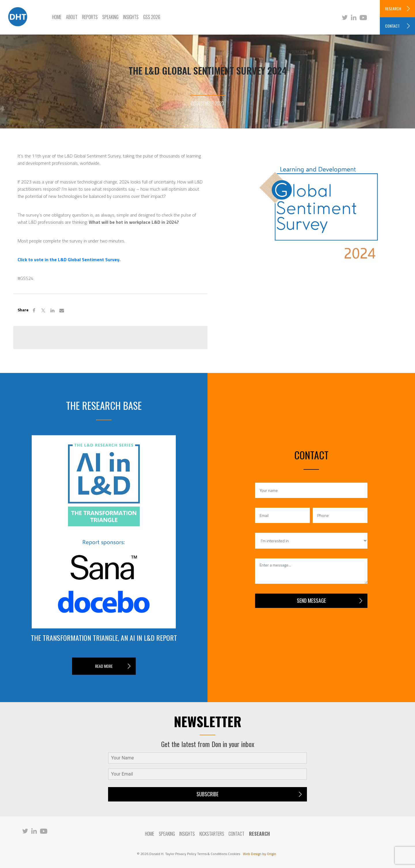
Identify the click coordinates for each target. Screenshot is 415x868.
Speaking (110, 17)
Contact (237, 834)
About (72, 17)
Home (57, 17)
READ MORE (104, 666)
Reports (90, 17)
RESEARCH (393, 8)
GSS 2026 (152, 17)
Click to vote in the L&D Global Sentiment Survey (68, 259)
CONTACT (392, 26)
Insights (131, 17)
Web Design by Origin (260, 854)
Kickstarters (212, 834)
